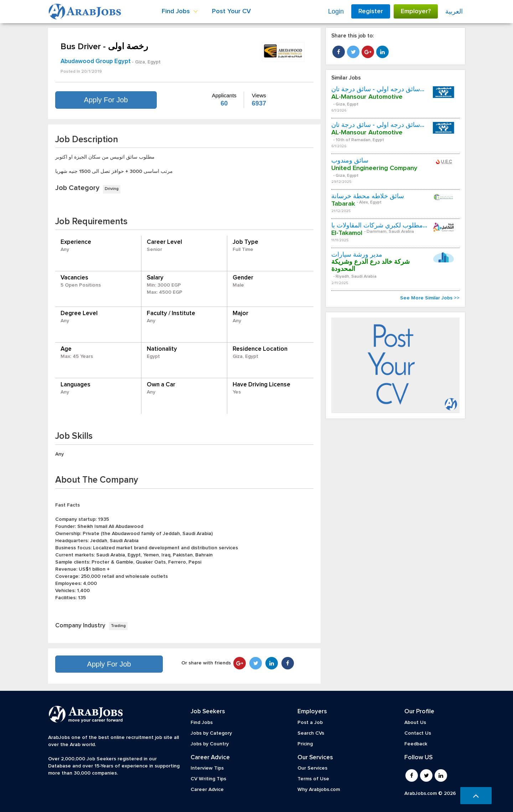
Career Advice (207, 790)
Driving (112, 189)
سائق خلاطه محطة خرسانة (368, 196)
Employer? (416, 11)
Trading (118, 626)
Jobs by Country (210, 744)
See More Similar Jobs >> (430, 298)
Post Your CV (231, 11)
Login (336, 11)
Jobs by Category (211, 733)
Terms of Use (313, 779)
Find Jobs (202, 723)
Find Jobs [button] (180, 11)
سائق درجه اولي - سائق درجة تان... (378, 89)
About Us (415, 723)
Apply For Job (106, 100)
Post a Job (310, 723)
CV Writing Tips (208, 779)
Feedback (416, 744)
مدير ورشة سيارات (357, 255)
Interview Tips (207, 768)
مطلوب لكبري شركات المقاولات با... (379, 226)
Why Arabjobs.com (319, 790)
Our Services (312, 768)
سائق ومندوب (350, 161)
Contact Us (418, 733)
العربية (454, 11)
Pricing (305, 744)
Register (371, 11)
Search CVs (311, 733)
